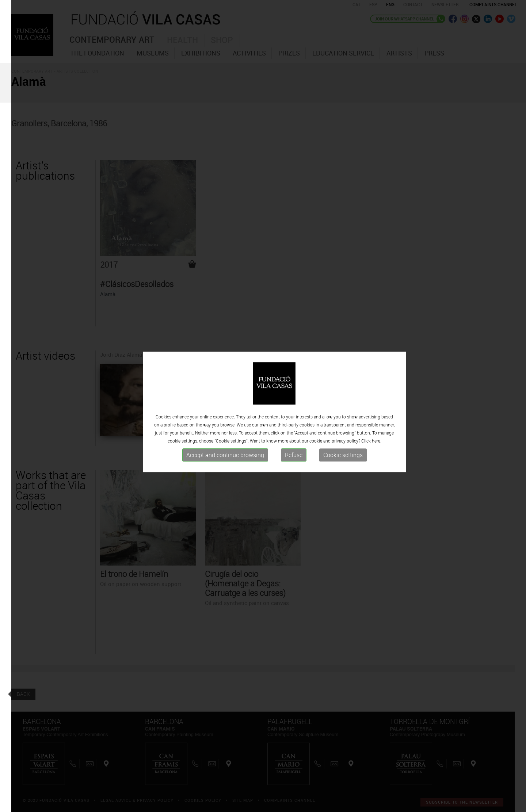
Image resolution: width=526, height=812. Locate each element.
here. (377, 443)
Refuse (294, 457)
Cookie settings (343, 457)
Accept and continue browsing (225, 457)
